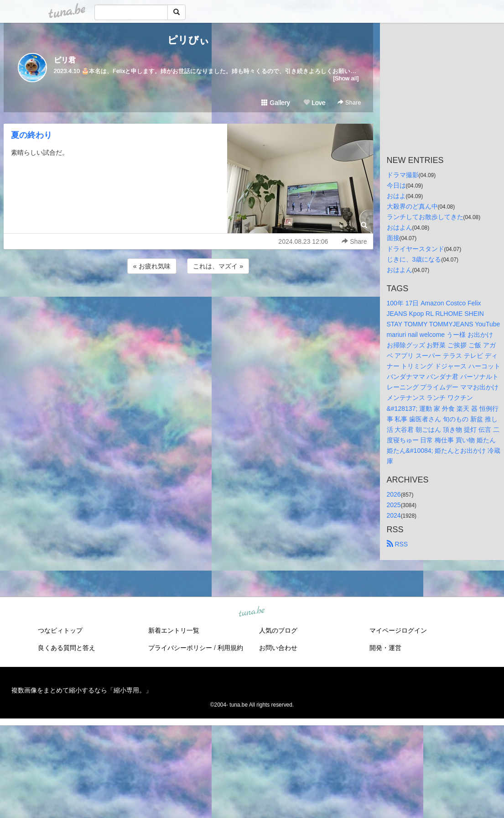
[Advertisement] (188, 300)
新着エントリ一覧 (174, 630)
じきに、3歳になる (414, 259)
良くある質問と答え (67, 648)
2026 (394, 494)
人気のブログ (278, 630)
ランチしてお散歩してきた (425, 217)
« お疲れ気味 (152, 266)
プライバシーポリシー (180, 648)
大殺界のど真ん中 (412, 206)
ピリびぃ (188, 40)
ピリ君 (65, 60)
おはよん (400, 227)
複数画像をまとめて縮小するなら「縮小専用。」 (82, 690)
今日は (396, 185)
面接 (393, 238)
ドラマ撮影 (403, 175)
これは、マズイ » (218, 266)
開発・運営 (385, 648)
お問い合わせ (278, 648)
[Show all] (346, 78)
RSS (397, 544)
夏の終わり (31, 135)
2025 (394, 505)
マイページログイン (398, 630)
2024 (394, 515)
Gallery (275, 103)
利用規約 (230, 648)
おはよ (396, 196)
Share (349, 102)
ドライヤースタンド (416, 249)
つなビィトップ (60, 630)
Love (314, 103)
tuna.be (252, 612)
